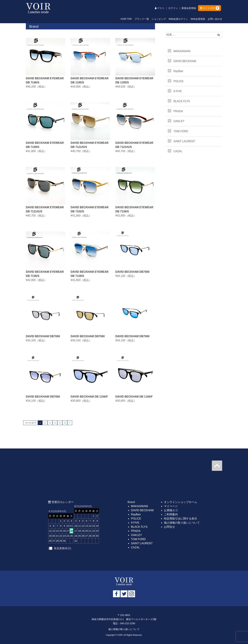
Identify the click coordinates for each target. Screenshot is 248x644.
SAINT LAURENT (184, 141)
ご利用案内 (171, 514)
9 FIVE (178, 91)
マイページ (171, 506)
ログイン (173, 8)
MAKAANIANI (182, 51)
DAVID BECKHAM (185, 61)
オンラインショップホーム (180, 502)
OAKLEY (179, 121)
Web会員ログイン (178, 19)
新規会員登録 (189, 8)
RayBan (178, 71)
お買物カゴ (171, 510)
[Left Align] (219, 35)
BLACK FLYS (182, 101)
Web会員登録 (198, 19)
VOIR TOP (126, 19)
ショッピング (159, 19)
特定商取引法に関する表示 (180, 519)
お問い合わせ (215, 19)
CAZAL (178, 151)
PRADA (178, 111)
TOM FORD (181, 131)
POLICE (179, 81)
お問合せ (169, 527)
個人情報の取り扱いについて (182, 523)
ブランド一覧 (142, 19)
